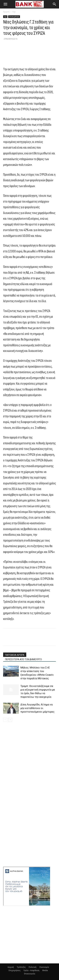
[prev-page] (5, 720)
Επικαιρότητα (14, 17)
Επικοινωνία (30, 974)
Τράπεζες (21, 967)
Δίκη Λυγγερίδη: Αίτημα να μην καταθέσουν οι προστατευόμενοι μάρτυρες (37, 708)
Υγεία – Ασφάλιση (31, 970)
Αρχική (6, 12)
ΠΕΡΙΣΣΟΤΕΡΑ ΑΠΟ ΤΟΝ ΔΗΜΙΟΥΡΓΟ (23, 659)
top (14, 12)
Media (45, 970)
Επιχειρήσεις (15, 970)
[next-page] (10, 720)
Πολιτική (32, 967)
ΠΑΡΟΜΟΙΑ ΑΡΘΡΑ (15, 655)
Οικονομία (44, 967)
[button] (5, 4)
